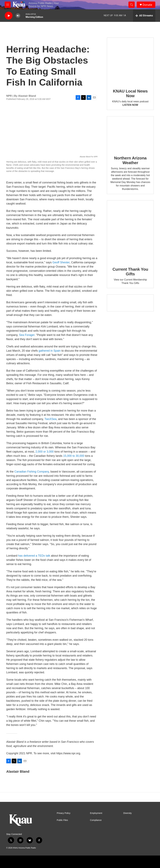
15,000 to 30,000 (74, 456)
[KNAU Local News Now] (130, 61)
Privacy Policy (64, 813)
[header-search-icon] (132, 5)
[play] (9, 16)
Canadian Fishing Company (32, 472)
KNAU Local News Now (130, 93)
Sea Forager (27, 335)
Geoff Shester (61, 262)
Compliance (96, 820)
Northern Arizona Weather (130, 160)
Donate (147, 5)
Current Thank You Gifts (130, 272)
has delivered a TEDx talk (34, 556)
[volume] (18, 16)
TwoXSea (51, 419)
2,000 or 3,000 (45, 452)
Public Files (62, 820)
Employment (96, 813)
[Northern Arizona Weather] (130, 134)
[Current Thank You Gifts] (130, 231)
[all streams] (144, 16)
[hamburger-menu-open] (8, 5)
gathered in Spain (50, 351)
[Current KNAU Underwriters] (130, 303)
